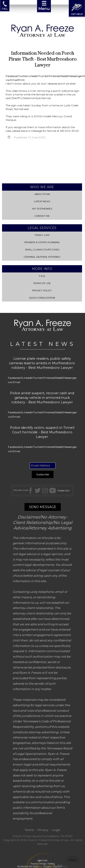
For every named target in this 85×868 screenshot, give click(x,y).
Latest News (42, 201)
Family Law (42, 235)
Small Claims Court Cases (42, 249)
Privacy (43, 830)
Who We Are (42, 187)
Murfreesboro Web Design (28, 866)
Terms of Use (42, 283)
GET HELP (77, 8)
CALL (5, 6)
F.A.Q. (42, 276)
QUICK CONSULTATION (42, 298)
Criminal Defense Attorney (42, 257)
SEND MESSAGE (43, 507)
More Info (42, 269)
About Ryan (42, 194)
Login (56, 830)
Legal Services (42, 228)
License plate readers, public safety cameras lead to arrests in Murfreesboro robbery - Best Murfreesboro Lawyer (42, 363)
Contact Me (42, 216)
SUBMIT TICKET (42, 862)
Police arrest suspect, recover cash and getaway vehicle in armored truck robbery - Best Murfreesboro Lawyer (42, 397)
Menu (44, 5)
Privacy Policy (42, 290)
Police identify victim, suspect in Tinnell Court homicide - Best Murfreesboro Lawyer (42, 432)
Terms (29, 830)
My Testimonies (42, 208)
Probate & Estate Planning (42, 242)
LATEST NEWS (43, 344)
